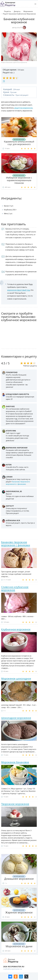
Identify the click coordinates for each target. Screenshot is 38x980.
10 (4, 81)
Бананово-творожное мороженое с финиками (16, 544)
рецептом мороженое (24, 108)
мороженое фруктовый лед (19, 290)
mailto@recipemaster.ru (13, 969)
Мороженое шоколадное (16, 678)
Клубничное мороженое (16, 629)
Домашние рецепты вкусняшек (11, 960)
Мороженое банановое (15, 762)
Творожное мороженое (15, 804)
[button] (35, 4)
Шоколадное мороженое (16, 718)
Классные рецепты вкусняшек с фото (8, 4)
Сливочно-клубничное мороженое (15, 588)
